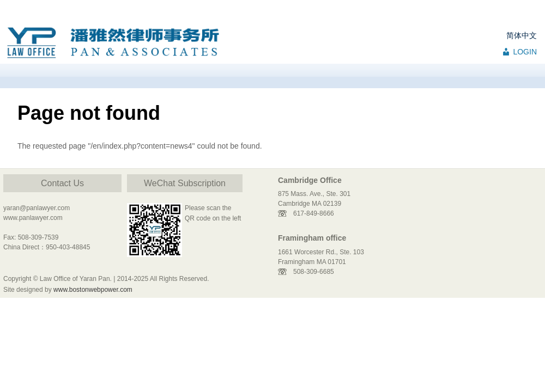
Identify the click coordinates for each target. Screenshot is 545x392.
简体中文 (522, 35)
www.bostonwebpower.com (93, 290)
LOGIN (525, 52)
